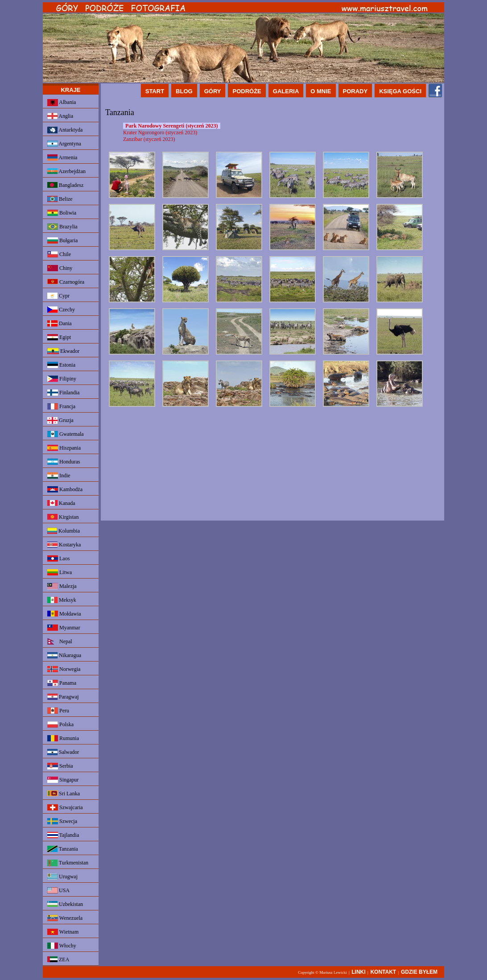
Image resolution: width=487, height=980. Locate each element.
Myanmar (64, 628)
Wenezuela (65, 918)
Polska (60, 724)
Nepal (60, 641)
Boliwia (62, 213)
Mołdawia (64, 614)
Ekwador (63, 351)
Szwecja (62, 821)
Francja (61, 406)
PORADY (355, 91)
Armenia (62, 157)
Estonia (61, 365)
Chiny (60, 268)
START (155, 91)
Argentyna (64, 144)
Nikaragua (64, 655)
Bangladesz (65, 185)
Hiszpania (64, 448)
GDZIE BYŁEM (419, 972)
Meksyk (62, 600)
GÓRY (213, 91)
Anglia (60, 116)
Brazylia (62, 227)
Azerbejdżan (66, 171)
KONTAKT (383, 972)
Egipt (59, 337)
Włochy (62, 946)
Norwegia (64, 669)
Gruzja (60, 420)
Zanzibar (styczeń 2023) (149, 139)
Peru (58, 711)
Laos (58, 558)
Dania (60, 323)
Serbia (60, 766)
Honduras (64, 462)
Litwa (60, 572)
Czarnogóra (66, 282)
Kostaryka (64, 545)
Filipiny (62, 379)
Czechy (61, 310)
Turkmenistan (68, 863)
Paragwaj (63, 697)
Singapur (63, 780)
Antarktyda (65, 130)
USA (58, 890)
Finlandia (63, 393)
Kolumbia (64, 531)
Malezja (62, 586)
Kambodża (65, 489)
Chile (59, 254)
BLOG (184, 91)
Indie (59, 476)
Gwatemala (66, 434)
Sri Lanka (64, 794)
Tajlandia (63, 835)
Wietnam (63, 932)
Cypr (58, 296)
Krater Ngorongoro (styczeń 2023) (160, 132)
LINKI (358, 972)
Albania (62, 103)
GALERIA (286, 91)
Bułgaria (62, 240)
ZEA (58, 959)
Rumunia (63, 738)
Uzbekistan (65, 904)
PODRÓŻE (247, 91)
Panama (62, 683)
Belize (60, 199)
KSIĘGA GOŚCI (400, 91)
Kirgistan (63, 517)
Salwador (63, 752)
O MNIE (321, 91)
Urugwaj (62, 877)
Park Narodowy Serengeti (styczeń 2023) (172, 126)
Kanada (61, 503)
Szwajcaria (65, 807)
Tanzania (63, 849)
